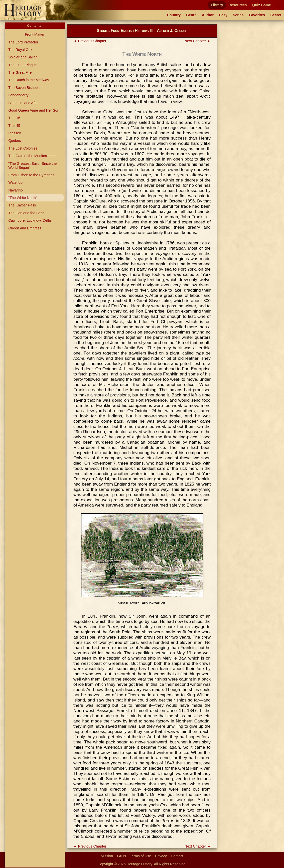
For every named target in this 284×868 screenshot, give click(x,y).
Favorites (257, 15)
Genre (191, 15)
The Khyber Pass (22, 205)
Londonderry (18, 95)
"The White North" (23, 198)
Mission (107, 856)
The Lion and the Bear (26, 213)
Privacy (161, 856)
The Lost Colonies (23, 148)
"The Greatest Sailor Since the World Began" (32, 166)
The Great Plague (22, 65)
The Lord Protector (23, 42)
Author (208, 15)
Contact (177, 856)
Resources (238, 5)
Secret (276, 15)
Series (238, 15)
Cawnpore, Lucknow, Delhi (29, 220)
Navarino (15, 190)
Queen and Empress (25, 228)
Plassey (14, 133)
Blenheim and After (23, 103)
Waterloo (15, 182)
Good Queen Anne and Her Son (34, 110)
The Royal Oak (20, 50)
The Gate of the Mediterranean (33, 156)
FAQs (122, 856)
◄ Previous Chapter (90, 41)
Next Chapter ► (198, 41)
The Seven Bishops (24, 88)
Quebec (14, 141)
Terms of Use (141, 856)
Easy (223, 15)
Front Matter (35, 34)
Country (174, 15)
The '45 (14, 126)
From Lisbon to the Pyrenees (31, 175)
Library (217, 5)
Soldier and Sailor (22, 57)
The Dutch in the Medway (29, 80)
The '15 (14, 118)
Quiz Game (261, 5)
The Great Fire (20, 72)
